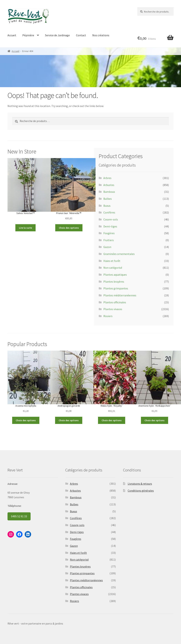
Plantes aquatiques (115, 275)
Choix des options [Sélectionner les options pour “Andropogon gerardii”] (69, 420)
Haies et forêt (112, 261)
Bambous (109, 192)
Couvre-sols (111, 219)
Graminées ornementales (119, 254)
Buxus (107, 206)
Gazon (107, 247)
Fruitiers (109, 240)
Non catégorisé (113, 268)
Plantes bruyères (114, 282)
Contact (81, 35)
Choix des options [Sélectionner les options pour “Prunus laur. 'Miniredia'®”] (69, 228)
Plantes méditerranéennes (120, 295)
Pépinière (28, 35)
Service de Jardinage (57, 35)
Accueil (12, 35)
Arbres (107, 178)
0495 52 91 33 (19, 516)
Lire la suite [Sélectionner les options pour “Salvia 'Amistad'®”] (25, 228)
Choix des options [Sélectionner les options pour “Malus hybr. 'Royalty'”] (112, 420)
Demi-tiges (110, 226)
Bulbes (108, 199)
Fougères (109, 233)
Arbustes (109, 185)
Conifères (109, 212)
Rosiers (108, 316)
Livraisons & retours (140, 484)
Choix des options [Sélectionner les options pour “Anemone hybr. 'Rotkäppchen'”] (155, 420)
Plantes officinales (115, 302)
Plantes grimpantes (116, 288)
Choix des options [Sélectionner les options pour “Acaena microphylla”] (26, 420)
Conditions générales (141, 491)
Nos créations (101, 35)
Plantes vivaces (113, 309)
